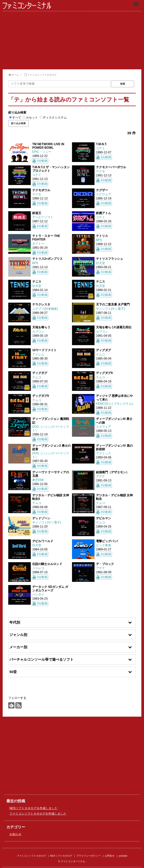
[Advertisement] (72, 40)
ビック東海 (103, 545)
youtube (123, 856)
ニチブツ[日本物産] (45, 309)
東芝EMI (38, 480)
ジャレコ (38, 568)
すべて (17, 118)
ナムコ (100, 354)
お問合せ (110, 856)
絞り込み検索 (17, 112)
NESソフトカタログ (61, 856)
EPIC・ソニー (42, 152)
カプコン (38, 332)
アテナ (100, 476)
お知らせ (15, 834)
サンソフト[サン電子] (110, 309)
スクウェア (103, 194)
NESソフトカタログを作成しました (33, 808)
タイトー (38, 244)
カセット (32, 118)
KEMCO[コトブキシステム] (114, 404)
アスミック (103, 453)
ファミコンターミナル (27, 6)
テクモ (100, 171)
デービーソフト (43, 217)
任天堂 (100, 263)
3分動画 (42, 161)
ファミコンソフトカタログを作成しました (38, 814)
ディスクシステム (55, 118)
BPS (99, 240)
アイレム (38, 354)
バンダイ (38, 594)
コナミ (100, 148)
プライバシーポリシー (88, 856)
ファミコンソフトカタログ (31, 856)
